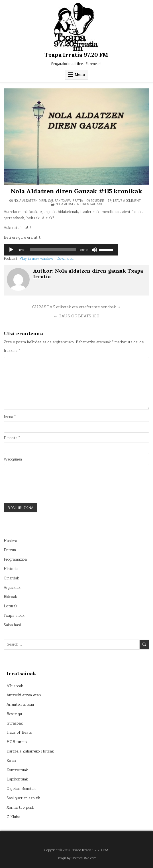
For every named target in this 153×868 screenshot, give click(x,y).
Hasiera (10, 541)
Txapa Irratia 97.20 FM (76, 55)
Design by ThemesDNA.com (76, 858)
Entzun (10, 550)
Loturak (11, 606)
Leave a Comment (127, 201)
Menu (80, 75)
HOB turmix (17, 742)
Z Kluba (13, 817)
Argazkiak (12, 588)
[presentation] (47, 489)
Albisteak (15, 686)
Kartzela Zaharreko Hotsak (30, 751)
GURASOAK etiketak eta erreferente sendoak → (77, 307)
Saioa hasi (12, 625)
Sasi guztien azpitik (23, 798)
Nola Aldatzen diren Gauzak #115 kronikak (76, 191)
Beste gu (14, 714)
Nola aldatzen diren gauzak (79, 204)
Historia (11, 569)
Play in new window (36, 259)
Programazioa (15, 559)
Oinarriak (11, 578)
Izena (10, 417)
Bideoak (10, 597)
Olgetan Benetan (21, 789)
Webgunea (13, 460)
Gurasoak (15, 723)
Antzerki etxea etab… (25, 695)
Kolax (11, 761)
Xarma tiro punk (20, 808)
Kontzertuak (17, 770)
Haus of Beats (19, 733)
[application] (61, 250)
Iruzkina (12, 351)
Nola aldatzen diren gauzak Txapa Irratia (48, 201)
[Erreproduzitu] (11, 250)
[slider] (53, 250)
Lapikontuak (17, 779)
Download (65, 259)
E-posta (12, 438)
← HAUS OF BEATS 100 (77, 316)
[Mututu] (94, 250)
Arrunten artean (20, 705)
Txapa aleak (14, 616)
